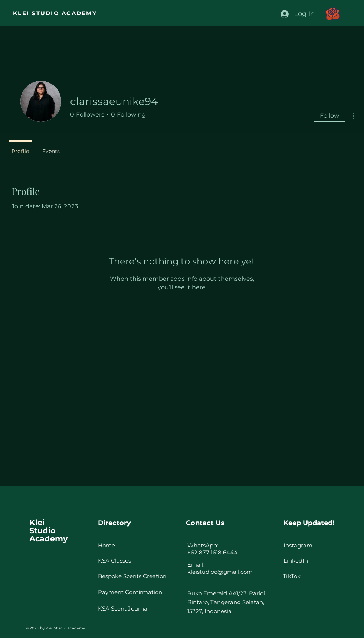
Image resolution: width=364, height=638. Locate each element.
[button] (332, 14)
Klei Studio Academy (49, 530)
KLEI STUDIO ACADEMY (55, 13)
